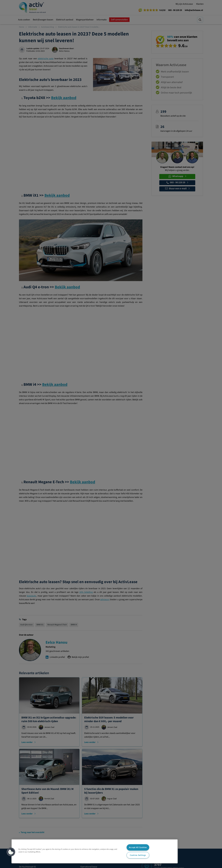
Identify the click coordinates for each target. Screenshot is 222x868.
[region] (95, 851)
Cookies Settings (138, 855)
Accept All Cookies (138, 847)
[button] (11, 852)
